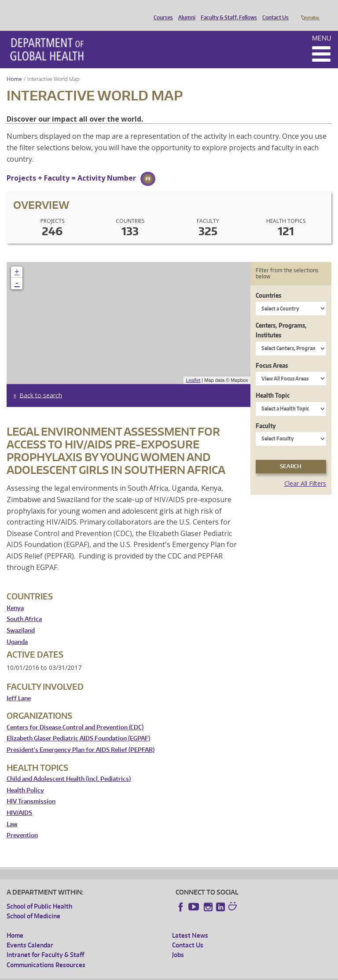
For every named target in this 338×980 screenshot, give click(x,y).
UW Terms (159, 973)
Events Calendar (30, 933)
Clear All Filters (305, 471)
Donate (310, 10)
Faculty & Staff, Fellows (227, 10)
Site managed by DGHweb (211, 973)
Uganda (17, 630)
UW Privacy (123, 973)
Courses (161, 10)
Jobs (178, 942)
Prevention (22, 823)
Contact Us (273, 10)
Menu (322, 26)
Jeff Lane (19, 686)
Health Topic (273, 383)
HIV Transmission (31, 789)
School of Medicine (33, 904)
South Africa (24, 607)
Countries (268, 283)
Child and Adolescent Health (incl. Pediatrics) (69, 767)
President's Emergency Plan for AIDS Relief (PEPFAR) (81, 738)
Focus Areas (272, 353)
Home (14, 67)
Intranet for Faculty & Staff (45, 942)
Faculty (266, 413)
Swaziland (21, 618)
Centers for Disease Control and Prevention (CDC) (75, 715)
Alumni (185, 10)
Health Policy (25, 778)
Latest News (190, 923)
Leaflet (193, 368)
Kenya (15, 596)
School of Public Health (39, 894)
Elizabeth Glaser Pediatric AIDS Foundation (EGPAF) (78, 726)
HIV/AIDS (19, 801)
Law (12, 812)
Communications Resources (46, 952)
